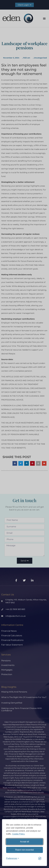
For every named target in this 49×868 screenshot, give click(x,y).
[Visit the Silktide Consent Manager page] (40, 858)
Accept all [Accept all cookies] (24, 842)
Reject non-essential (25, 850)
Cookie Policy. (19, 834)
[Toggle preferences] (13, 858)
